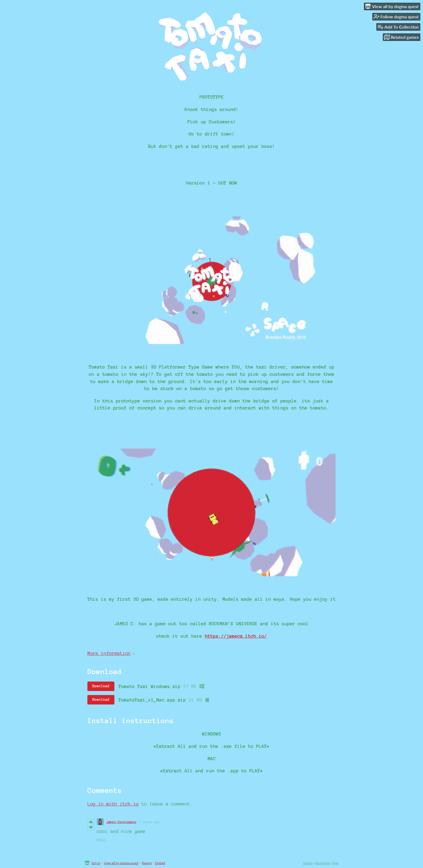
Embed (160, 863)
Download (101, 686)
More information (111, 653)
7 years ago (150, 822)
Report (147, 863)
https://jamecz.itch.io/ (236, 636)
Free (335, 863)
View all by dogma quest (121, 863)
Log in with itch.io (113, 804)
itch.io (96, 863)
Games (308, 863)
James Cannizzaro (121, 822)
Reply (102, 839)
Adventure (323, 863)
